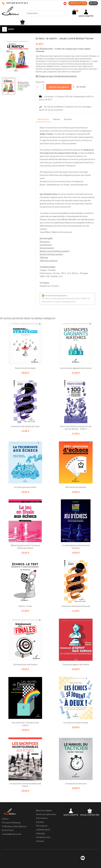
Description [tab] (43, 119)
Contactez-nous (43, 837)
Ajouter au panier (59, 87)
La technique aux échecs (25, 487)
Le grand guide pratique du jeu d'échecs (76, 547)
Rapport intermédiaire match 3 (55, 251)
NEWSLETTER (78, 3)
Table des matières (49, 261)
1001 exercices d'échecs (76, 487)
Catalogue (40, 833)
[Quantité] (39, 87)
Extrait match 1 (47, 248)
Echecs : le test (25, 606)
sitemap (40, 841)
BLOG (93, 3)
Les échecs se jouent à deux (76, 723)
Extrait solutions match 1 (51, 254)
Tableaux (44, 257)
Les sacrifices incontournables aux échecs (25, 785)
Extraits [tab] (68, 119)
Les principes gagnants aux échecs (76, 368)
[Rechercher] (45, 13)
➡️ (56, 76)
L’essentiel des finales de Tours (25, 426)
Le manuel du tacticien (76, 784)
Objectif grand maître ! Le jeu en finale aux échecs (25, 547)
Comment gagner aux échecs (76, 664)
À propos (40, 822)
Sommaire (45, 242)
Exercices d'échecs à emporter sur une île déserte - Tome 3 (76, 428)
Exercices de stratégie (25, 368)
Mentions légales (44, 810)
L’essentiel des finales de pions (76, 606)
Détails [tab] (57, 119)
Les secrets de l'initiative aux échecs (25, 724)
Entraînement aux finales (25, 664)
